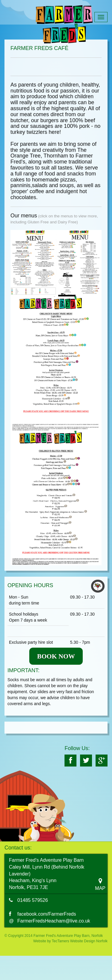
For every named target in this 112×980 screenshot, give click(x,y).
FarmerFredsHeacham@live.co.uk (54, 921)
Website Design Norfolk (89, 941)
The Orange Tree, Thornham (49, 153)
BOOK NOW (56, 656)
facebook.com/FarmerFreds (47, 914)
